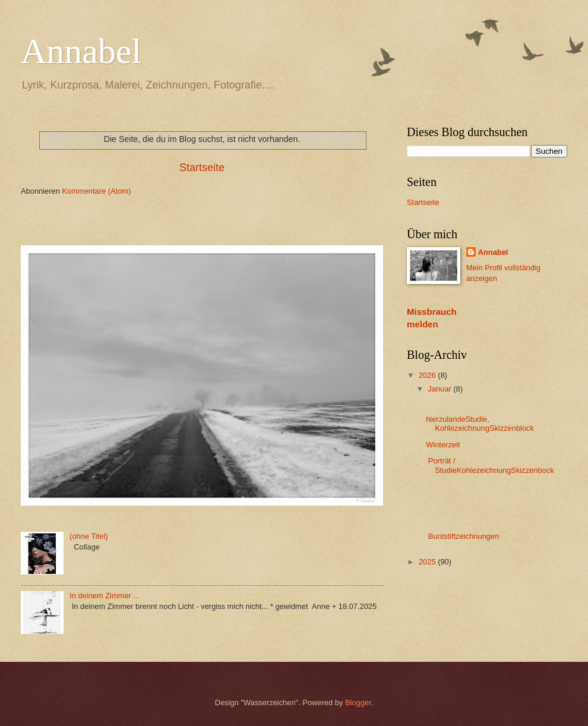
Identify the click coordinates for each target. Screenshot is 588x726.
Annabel (81, 51)
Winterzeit (443, 445)
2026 (428, 375)
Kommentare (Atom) (96, 191)
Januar (440, 389)
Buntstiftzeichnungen (462, 536)
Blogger (358, 703)
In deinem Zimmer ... (105, 596)
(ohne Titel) (88, 536)
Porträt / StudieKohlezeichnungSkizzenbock (490, 465)
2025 (428, 562)
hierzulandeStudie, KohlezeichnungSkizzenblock (481, 424)
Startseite (202, 168)
